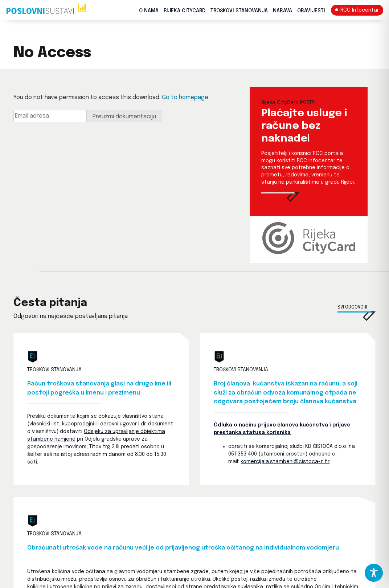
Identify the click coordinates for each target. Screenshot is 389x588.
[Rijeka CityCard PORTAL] (280, 200)
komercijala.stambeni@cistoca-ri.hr (285, 462)
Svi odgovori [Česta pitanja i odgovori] (352, 307)
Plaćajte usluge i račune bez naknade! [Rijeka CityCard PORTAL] (304, 126)
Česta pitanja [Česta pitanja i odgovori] (50, 303)
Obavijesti (311, 11)
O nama (149, 11)
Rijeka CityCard (185, 11)
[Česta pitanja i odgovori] (357, 316)
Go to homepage (185, 97)
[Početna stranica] (47, 10)
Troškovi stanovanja (239, 11)
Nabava (282, 11)
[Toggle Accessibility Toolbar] (374, 573)
